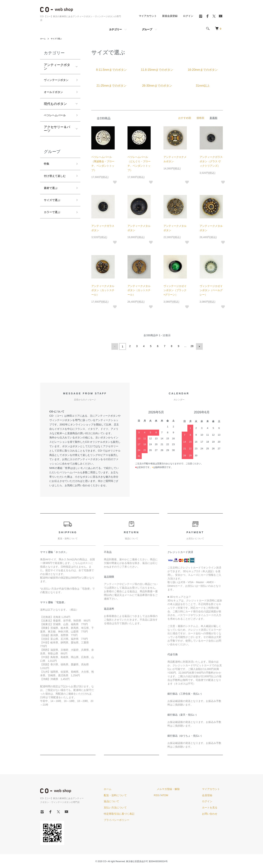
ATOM (176, 794)
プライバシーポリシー (131, 819)
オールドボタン (55, 99)
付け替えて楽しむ (57, 186)
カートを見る (213, 807)
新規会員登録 (170, 16)
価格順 (200, 118)
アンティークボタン (57, 67)
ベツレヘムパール (57, 123)
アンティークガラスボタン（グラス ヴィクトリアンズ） (211, 161)
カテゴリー (115, 29)
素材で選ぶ (52, 199)
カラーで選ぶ (54, 225)
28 (192, 346)
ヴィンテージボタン (57, 83)
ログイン (188, 16)
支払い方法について (130, 807)
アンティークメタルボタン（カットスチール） (103, 290)
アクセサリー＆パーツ (57, 137)
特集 (47, 173)
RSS (168, 794)
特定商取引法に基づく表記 (134, 813)
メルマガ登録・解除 (177, 788)
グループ (147, 29)
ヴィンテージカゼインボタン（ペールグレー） (211, 290)
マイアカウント (148, 16)
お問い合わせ (213, 813)
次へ (199, 346)
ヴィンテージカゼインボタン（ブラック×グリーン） (175, 290)
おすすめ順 (185, 118)
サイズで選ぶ (58, 39)
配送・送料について (130, 794)
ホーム (43, 39)
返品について (126, 801)
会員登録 (210, 794)
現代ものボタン (55, 111)
